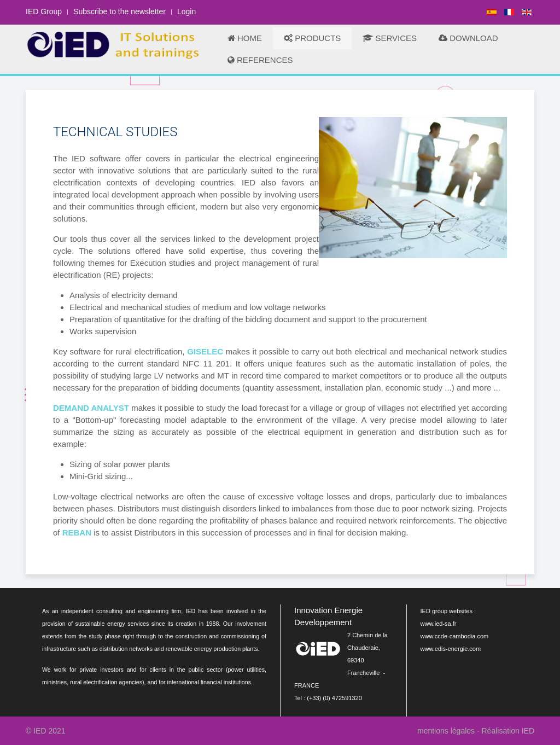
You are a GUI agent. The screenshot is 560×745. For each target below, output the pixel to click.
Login (186, 11)
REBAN (77, 532)
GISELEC (205, 351)
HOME (245, 38)
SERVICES (390, 38)
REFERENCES (260, 60)
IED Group (44, 11)
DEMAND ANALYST (91, 408)
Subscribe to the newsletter (119, 11)
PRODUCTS (312, 38)
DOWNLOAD (468, 38)
